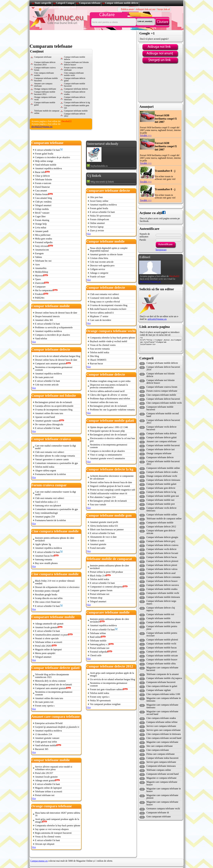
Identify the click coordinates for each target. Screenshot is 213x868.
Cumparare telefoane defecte (76, 89)
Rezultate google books (46, 595)
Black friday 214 (98, 576)
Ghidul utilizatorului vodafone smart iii (109, 493)
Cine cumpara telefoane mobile (161, 395)
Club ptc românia (43, 202)
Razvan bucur (96, 364)
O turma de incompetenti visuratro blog (54, 410)
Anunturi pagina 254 (45, 517)
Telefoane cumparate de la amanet (163, 674)
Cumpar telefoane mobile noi (160, 614)
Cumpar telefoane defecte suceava (163, 585)
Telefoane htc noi (43, 261)
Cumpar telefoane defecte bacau (162, 557)
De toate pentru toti (44, 377)
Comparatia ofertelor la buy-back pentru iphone (58, 826)
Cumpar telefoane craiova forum (162, 387)
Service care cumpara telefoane (161, 726)
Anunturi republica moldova (48, 168)
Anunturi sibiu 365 (44, 320)
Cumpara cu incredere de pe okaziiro (53, 157)
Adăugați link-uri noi (145, 9)
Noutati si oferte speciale (47, 638)
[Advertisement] (83, 37)
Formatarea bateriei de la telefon (50, 474)
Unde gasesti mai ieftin (46, 742)
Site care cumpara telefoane (160, 746)
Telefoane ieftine (98, 633)
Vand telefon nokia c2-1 (46, 502)
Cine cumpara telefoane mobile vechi (74, 74)
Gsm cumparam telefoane (159, 816)
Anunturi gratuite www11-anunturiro (107, 458)
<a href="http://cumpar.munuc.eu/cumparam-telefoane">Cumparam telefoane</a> (161, 344)
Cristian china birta (99, 258)
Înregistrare (161, 250)
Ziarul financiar (42, 187)
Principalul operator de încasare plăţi (107, 431)
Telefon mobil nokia (45, 467)
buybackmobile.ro (99, 166)
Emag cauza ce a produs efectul (105, 302)
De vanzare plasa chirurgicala (49, 424)
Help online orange (44, 161)
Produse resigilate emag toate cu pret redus (110, 381)
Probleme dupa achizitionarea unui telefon (110, 399)
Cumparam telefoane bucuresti (161, 682)
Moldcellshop (42, 272)
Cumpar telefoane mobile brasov (162, 660)
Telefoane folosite (44, 179)
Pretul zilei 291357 (44, 773)
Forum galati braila (44, 154)
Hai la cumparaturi (44, 290)
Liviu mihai (41, 228)
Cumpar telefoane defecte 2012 (161, 527)
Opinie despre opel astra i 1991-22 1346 (109, 427)
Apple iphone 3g (43, 544)
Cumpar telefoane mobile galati (161, 484)
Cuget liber (40, 216)
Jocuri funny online (99, 201)
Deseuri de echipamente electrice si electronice (57, 587)
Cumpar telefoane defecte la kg (77, 102)
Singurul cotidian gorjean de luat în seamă (110, 486)
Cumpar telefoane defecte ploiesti (162, 561)
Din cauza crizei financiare (48, 602)
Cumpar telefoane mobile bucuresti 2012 (45, 93)
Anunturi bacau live (44, 556)
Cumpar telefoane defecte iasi (161, 449)
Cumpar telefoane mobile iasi (160, 500)
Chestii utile (96, 655)
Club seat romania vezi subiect (50, 452)
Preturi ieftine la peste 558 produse (106, 572)
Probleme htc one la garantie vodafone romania (112, 410)
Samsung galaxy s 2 (99, 644)
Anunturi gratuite (98, 544)
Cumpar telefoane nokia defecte (162, 433)
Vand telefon (41, 339)
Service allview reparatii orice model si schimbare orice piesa (54, 768)
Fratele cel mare (98, 277)
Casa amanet (41, 191)
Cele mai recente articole (47, 385)
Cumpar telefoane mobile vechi (161, 644)
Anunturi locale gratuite (46, 627)
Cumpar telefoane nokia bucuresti (162, 758)
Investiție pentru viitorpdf (47, 591)
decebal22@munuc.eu (42, 127)
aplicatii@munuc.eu (157, 319)
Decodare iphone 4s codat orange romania (55, 456)
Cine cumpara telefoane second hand (164, 738)
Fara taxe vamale (98, 504)
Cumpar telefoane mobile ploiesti (162, 640)
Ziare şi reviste (97, 230)
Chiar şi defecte (42, 176)
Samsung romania (44, 559)
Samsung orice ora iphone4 (48, 506)
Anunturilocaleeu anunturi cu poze (51, 635)
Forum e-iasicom (43, 183)
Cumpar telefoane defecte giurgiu (162, 537)
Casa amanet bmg (43, 198)
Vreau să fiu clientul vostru (48, 837)
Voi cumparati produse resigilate (105, 704)
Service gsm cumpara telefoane (161, 762)
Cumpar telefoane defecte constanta (163, 577)
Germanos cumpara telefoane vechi (163, 809)
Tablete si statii (97, 541)
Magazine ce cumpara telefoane (161, 778)
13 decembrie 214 (44, 734)
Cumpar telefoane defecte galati (162, 437)
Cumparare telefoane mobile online (163, 468)
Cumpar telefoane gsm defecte (161, 488)
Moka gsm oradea (44, 239)
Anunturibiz (41, 268)
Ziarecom (40, 283)
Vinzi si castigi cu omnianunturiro (106, 455)
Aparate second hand (45, 417)
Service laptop (97, 227)
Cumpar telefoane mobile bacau (162, 648)
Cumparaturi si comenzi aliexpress (106, 587)
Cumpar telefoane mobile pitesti (162, 652)
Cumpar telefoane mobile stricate (162, 656)
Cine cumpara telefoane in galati (162, 686)
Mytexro (39, 276)
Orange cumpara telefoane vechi (162, 476)
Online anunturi (97, 223)
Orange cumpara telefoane (45, 89)
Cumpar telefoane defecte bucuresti (163, 399)
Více (34, 342)
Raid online (95, 637)
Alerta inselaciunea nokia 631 (104, 526)
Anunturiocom (42, 250)
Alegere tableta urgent (46, 471)
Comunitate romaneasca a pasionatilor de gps (57, 463)
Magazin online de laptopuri (48, 649)
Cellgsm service (98, 269)
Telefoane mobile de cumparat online (164, 519)
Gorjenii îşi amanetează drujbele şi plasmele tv (57, 727)
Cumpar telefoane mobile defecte (122, 3)
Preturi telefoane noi (45, 795)
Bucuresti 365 (42, 749)
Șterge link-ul (164, 9)
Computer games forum (101, 590)
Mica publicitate (43, 235)
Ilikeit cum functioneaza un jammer (107, 529)
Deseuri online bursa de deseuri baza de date (56, 313)
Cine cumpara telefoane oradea (161, 718)
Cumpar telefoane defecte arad (161, 573)
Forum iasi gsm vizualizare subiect (106, 689)
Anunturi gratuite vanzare (47, 421)
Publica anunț (128, 9)
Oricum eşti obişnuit (45, 844)
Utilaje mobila (42, 209)
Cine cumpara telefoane (158, 750)
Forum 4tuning (42, 220)
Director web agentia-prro (102, 266)
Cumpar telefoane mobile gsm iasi (163, 496)
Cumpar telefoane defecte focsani (162, 553)
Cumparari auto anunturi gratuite (51, 364)
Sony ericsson (42, 246)
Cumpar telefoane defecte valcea (162, 569)
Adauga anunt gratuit (45, 780)
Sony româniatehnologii (46, 513)
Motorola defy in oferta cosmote (50, 681)
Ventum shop (96, 598)
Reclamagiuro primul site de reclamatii (54, 402)
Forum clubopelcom (99, 219)
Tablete (39, 257)
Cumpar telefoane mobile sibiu (161, 664)
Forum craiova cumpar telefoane (162, 391)
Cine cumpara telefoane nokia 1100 (163, 694)
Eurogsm (39, 253)
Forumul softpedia (44, 242)
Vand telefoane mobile (46, 165)
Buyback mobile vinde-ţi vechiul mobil (109, 341)
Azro (37, 264)
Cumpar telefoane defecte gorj (161, 541)
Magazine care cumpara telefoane (162, 742)
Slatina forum (42, 194)
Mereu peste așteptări (45, 653)
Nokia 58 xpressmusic (100, 216)
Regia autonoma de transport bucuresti (53, 833)
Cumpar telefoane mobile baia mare (163, 622)
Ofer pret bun (96, 197)
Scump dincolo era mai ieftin (49, 598)
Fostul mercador (98, 548)
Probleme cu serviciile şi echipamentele (54, 327)
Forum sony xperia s (45, 706)
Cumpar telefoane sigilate (159, 690)
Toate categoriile (43, 3)
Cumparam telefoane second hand (162, 774)
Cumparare (40, 287)
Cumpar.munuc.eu (39, 861)
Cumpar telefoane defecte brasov (162, 581)
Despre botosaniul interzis (47, 316)
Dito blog (94, 356)
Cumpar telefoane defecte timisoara (163, 480)
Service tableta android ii (102, 313)
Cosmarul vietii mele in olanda (105, 298)
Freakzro (39, 294)
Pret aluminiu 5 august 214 (103, 497)
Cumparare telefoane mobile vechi (163, 593)
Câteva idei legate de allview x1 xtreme (109, 395)
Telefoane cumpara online (159, 770)
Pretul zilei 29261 (43, 646)
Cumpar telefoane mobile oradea (162, 589)
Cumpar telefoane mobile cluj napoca (164, 678)
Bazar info (40, 172)
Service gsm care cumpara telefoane (164, 730)
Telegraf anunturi (43, 205)
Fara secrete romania (100, 349)
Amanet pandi (42, 231)
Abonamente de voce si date (103, 537)
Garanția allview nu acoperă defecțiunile (54, 406)
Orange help (41, 224)
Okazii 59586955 (98, 360)
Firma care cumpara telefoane (161, 754)
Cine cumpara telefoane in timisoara (164, 734)
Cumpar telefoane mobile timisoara (163, 597)
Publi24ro (40, 298)
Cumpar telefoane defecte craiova (162, 545)
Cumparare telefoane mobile (76, 111)
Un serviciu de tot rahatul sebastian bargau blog (58, 356)
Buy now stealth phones (46, 563)
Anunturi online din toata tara (49, 413)
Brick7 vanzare (42, 213)
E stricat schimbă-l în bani (47, 150)
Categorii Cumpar (65, 3)
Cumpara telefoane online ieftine (162, 722)
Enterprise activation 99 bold (49, 723)
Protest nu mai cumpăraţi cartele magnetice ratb (113, 490)
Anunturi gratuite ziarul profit (104, 522)
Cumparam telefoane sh (158, 813)
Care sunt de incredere (101, 320)
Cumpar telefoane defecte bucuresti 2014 (45, 63)
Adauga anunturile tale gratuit (49, 624)
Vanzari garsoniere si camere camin (52, 459)
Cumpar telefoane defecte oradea (162, 472)
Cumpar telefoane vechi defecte (161, 549)
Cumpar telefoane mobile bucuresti (163, 445)
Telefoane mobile (98, 641)
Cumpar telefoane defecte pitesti (162, 565)
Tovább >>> (146, 135)
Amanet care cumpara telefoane (161, 441)
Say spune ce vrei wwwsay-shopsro (52, 829)
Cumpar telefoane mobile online (162, 515)
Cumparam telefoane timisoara (161, 766)
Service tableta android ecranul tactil (107, 391)
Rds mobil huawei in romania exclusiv (108, 309)
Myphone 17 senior (99, 316)
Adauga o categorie (99, 273)
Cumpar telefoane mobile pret (161, 504)
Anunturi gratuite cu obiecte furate (106, 254)
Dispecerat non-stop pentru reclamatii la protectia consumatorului (109, 386)
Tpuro (38, 279)
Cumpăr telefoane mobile (158, 618)
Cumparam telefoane (90, 3)
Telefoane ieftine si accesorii (49, 642)
